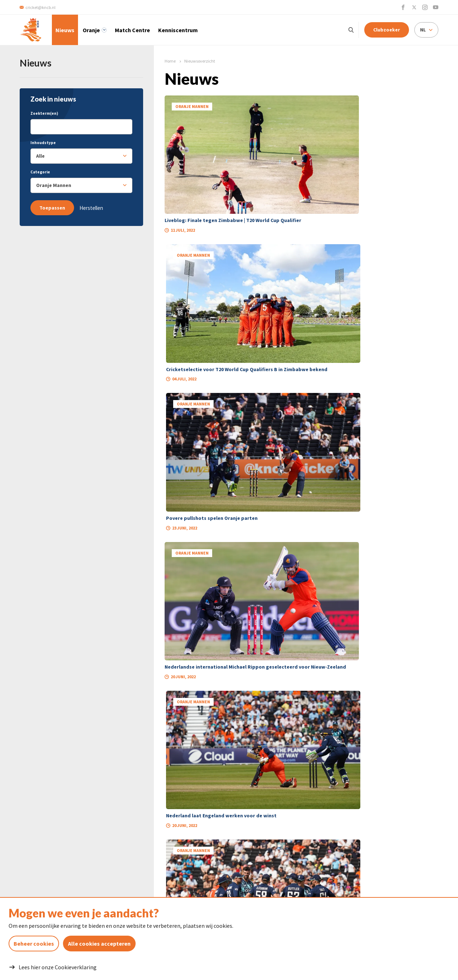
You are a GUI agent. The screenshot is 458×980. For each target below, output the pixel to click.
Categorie (40, 172)
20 (329, 573)
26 (346, 573)
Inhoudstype (43, 143)
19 (315, 573)
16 (274, 573)
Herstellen (91, 208)
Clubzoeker (387, 30)
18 (302, 573)
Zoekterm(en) (44, 113)
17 (288, 573)
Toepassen (52, 208)
